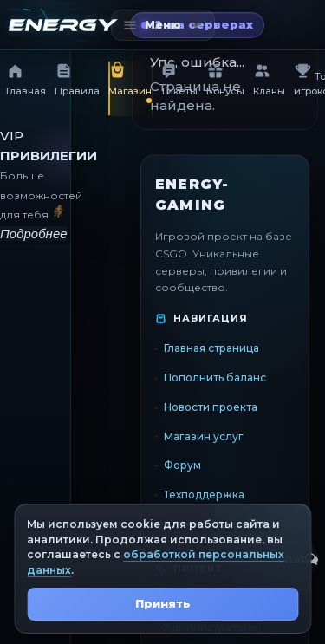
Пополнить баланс (215, 377)
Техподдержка (204, 494)
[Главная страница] (63, 25)
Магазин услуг (204, 436)
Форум (182, 465)
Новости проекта (211, 406)
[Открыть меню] (163, 25)
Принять (163, 603)
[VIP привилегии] (35, 185)
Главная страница (211, 348)
